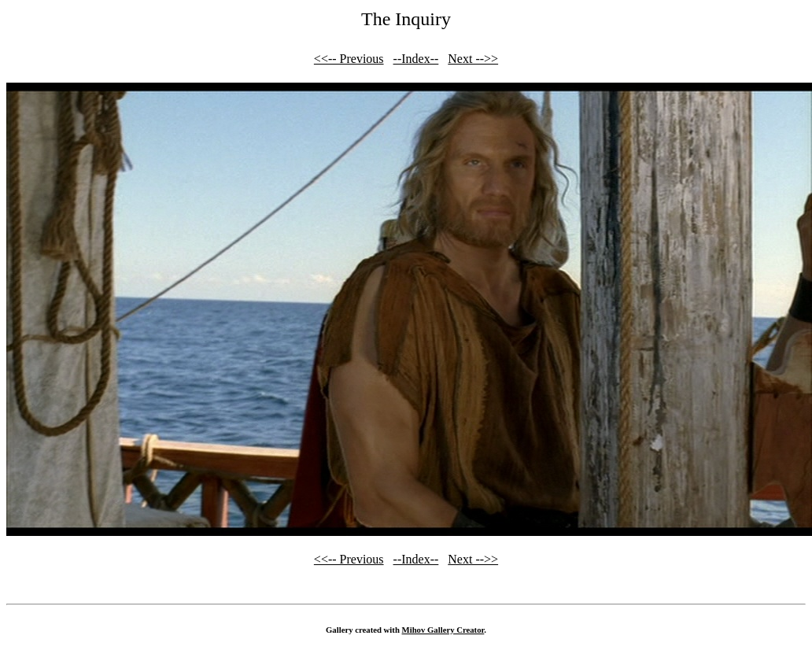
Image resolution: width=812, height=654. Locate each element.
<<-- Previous (349, 59)
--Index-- (416, 59)
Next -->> (473, 59)
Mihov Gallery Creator (443, 630)
